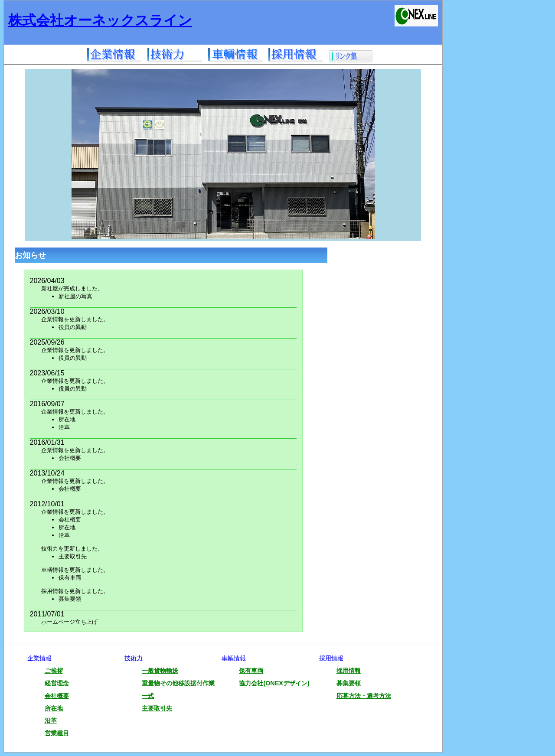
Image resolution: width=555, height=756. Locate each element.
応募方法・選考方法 (364, 696)
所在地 (54, 708)
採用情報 (331, 658)
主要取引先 (157, 708)
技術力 (134, 658)
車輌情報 (234, 658)
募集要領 (349, 683)
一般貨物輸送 (160, 671)
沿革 (51, 720)
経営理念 (57, 683)
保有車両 (251, 671)
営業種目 (57, 733)
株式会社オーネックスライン (100, 20)
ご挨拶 (54, 671)
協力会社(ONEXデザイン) (274, 683)
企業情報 (39, 658)
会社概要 (57, 696)
